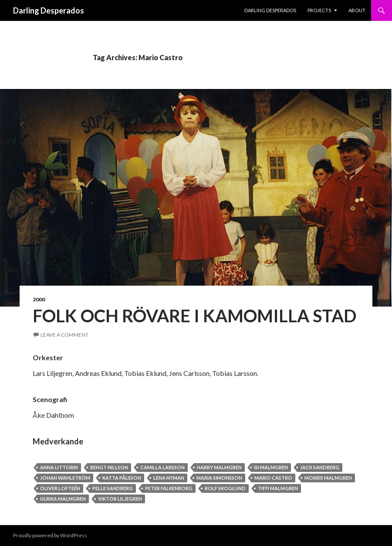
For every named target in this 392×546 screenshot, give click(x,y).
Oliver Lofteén (60, 488)
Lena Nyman (169, 478)
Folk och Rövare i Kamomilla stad (194, 316)
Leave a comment (64, 335)
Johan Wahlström (65, 478)
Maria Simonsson (219, 478)
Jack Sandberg (320, 467)
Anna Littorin (59, 467)
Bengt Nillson (109, 467)
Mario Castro (273, 478)
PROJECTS (319, 10)
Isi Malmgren (271, 467)
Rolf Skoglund (225, 488)
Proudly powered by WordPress (50, 535)
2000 (39, 299)
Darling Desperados (49, 10)
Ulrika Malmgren (63, 499)
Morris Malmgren (328, 478)
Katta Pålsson (122, 478)
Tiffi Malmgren (278, 488)
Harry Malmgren (219, 467)
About (357, 10)
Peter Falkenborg (169, 488)
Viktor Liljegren (120, 499)
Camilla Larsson (162, 467)
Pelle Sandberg (113, 488)
